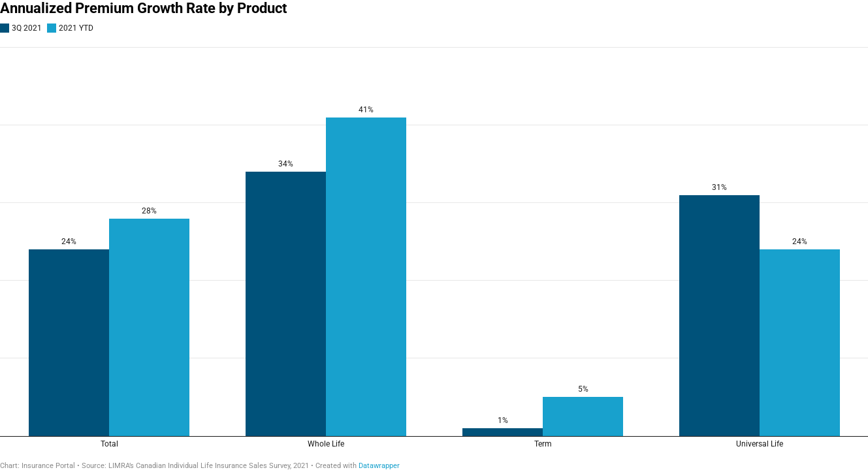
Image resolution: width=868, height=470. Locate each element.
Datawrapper (379, 466)
